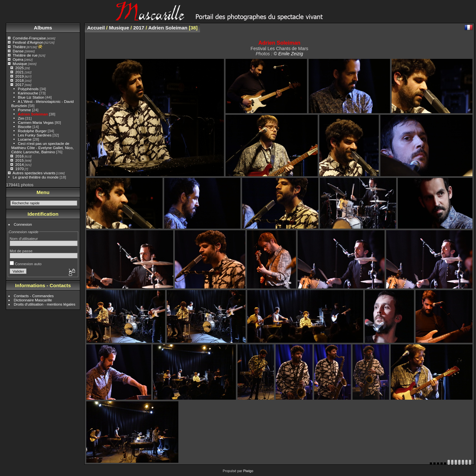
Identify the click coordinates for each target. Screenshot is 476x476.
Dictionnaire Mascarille (33, 300)
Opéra (18, 59)
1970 (19, 169)
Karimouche (28, 93)
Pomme (24, 110)
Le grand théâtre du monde (36, 177)
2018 (19, 80)
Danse (18, 51)
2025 (19, 68)
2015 (19, 160)
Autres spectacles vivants (34, 173)
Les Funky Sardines (35, 135)
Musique (20, 64)
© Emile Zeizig (288, 54)
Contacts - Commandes (34, 296)
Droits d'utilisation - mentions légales (45, 304)
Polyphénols (28, 89)
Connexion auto (26, 264)
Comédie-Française (29, 38)
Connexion (23, 224)
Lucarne (25, 139)
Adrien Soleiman (33, 114)
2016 (19, 156)
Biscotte (25, 127)
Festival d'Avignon (28, 42)
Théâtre (19, 47)
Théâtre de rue (25, 55)
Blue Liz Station (31, 97)
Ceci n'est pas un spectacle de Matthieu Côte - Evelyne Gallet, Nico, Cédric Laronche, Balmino (42, 148)
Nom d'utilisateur (24, 238)
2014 (19, 164)
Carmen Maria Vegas (36, 122)
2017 (19, 85)
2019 (19, 76)
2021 (19, 72)
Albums (43, 28)
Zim (21, 118)
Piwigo (248, 471)
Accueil (96, 28)
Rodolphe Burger (32, 131)
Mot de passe (21, 251)
